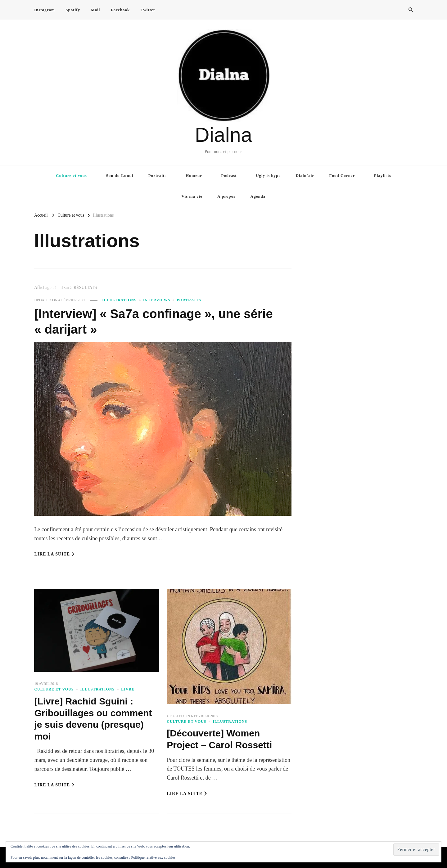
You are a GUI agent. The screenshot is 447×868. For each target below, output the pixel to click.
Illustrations (119, 300)
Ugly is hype (268, 175)
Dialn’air (305, 175)
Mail (95, 10)
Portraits (158, 175)
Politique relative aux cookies (153, 857)
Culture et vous (71, 175)
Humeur (194, 175)
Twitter (148, 10)
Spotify (73, 10)
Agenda (258, 196)
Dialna (223, 135)
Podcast (229, 175)
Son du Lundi (120, 175)
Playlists (383, 175)
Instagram (45, 10)
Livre (128, 689)
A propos (226, 196)
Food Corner (342, 175)
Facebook (120, 10)
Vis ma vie (192, 196)
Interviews (157, 300)
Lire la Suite (54, 554)
